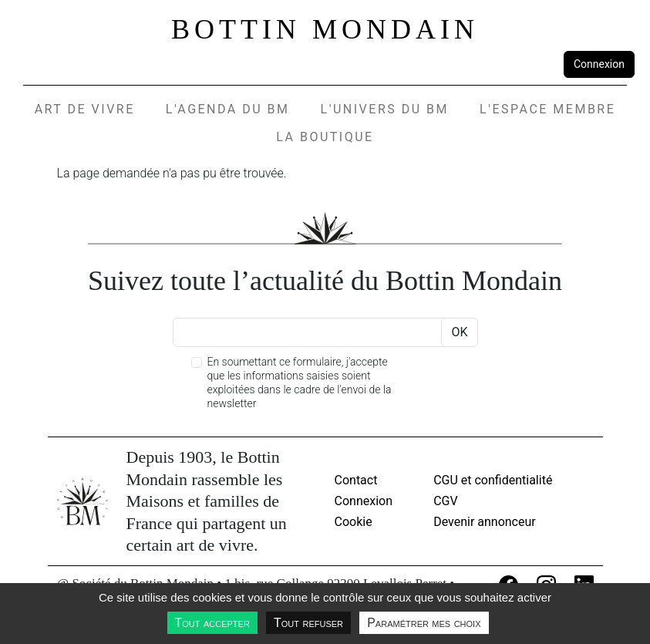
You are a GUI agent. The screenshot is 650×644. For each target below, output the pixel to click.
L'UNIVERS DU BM (385, 109)
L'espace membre (547, 109)
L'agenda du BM (228, 109)
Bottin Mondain (325, 29)
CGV (446, 501)
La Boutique (325, 137)
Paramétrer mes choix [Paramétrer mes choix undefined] (424, 623)
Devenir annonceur (485, 522)
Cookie (354, 522)
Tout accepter (212, 623)
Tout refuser (308, 623)
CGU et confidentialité (493, 480)
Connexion (599, 64)
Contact (356, 480)
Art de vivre (85, 109)
